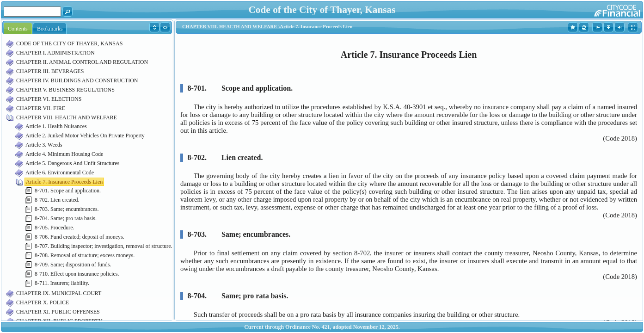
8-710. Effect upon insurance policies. (77, 274)
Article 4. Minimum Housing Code (64, 154)
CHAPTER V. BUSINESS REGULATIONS (65, 90)
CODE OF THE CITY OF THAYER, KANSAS (69, 43)
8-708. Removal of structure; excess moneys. (85, 255)
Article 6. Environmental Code (60, 173)
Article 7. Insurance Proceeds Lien (64, 182)
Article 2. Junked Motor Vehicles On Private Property (85, 136)
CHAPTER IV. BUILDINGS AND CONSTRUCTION (77, 80)
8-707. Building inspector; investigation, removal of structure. (104, 246)
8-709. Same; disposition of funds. (73, 265)
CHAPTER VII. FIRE (41, 108)
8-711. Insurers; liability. (62, 283)
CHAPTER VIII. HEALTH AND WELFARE (67, 117)
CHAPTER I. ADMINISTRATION (55, 53)
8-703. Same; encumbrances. (67, 209)
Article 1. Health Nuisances (56, 126)
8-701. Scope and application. (68, 191)
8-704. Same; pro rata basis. (66, 218)
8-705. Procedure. (55, 228)
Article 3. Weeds (44, 145)
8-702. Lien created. (57, 200)
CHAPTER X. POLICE (43, 302)
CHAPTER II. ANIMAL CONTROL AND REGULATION (82, 62)
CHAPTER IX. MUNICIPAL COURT (59, 293)
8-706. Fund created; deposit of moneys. (80, 237)
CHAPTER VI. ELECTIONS (49, 99)
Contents (18, 29)
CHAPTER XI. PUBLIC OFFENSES (58, 312)
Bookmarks (50, 29)
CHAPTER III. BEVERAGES (50, 71)
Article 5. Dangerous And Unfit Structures (72, 163)
